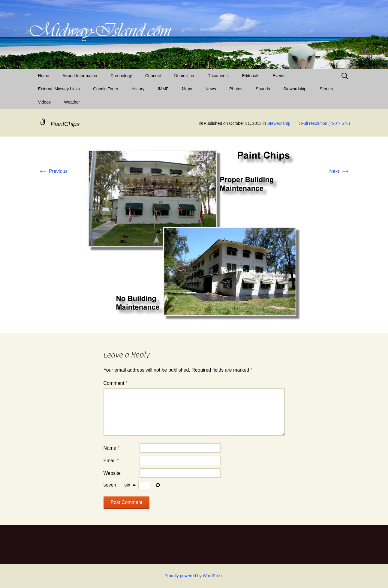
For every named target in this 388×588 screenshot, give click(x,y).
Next (340, 171)
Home (44, 76)
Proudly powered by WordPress (194, 576)
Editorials (251, 76)
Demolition (184, 76)
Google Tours (105, 89)
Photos (236, 89)
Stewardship (295, 89)
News (211, 89)
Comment (116, 383)
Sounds (263, 89)
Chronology (121, 76)
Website (112, 473)
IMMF (163, 89)
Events (279, 76)
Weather (72, 102)
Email (111, 461)
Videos (45, 102)
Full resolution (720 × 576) (325, 123)
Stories (326, 89)
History (138, 89)
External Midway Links (59, 89)
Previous (53, 171)
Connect (153, 76)
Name (111, 448)
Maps (187, 89)
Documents (218, 76)
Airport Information (80, 76)
